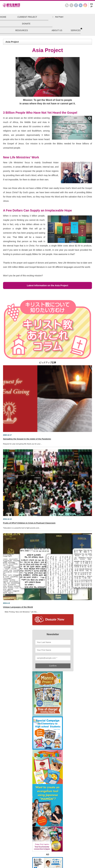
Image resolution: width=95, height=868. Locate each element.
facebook (76, 5)
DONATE (26, 23)
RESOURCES (22, 30)
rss (67, 5)
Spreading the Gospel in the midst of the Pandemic (27, 439)
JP (91, 7)
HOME (3, 17)
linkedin (81, 5)
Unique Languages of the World (18, 607)
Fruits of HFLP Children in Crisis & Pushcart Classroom (29, 523)
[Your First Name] (53, 650)
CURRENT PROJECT (27, 17)
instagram (85, 5)
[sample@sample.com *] (53, 658)
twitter (71, 5)
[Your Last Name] (53, 642)
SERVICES (76, 30)
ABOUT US (57, 30)
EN (92, 4)
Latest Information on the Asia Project (47, 285)
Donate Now (55, 619)
